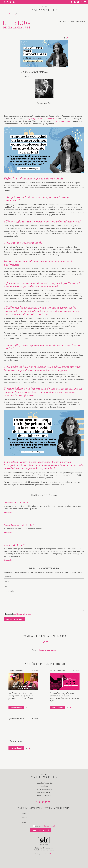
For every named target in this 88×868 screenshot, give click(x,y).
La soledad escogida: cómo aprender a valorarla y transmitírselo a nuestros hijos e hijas (65, 697)
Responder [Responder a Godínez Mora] (8, 513)
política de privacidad (48, 826)
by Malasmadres (44, 103)
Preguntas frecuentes (44, 783)
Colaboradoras (78, 22)
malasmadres (7, 14)
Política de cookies (44, 795)
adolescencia (41, 650)
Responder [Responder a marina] (8, 560)
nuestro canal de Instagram (62, 121)
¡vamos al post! (16, 707)
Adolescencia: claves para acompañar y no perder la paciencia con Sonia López (21, 696)
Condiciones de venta (44, 792)
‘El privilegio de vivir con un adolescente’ (42, 119)
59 (28, 748)
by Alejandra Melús (58, 671)
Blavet (51, 854)
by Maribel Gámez (16, 718)
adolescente (51, 650)
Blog (14, 14)
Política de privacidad (44, 789)
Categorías (64, 22)
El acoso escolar (16, 741)
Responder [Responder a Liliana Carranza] (8, 533)
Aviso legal (44, 786)
